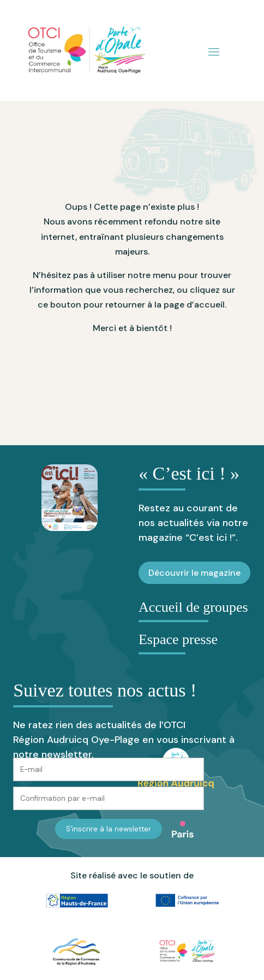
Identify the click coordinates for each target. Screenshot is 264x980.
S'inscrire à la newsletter (109, 829)
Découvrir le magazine (194, 573)
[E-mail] (109, 769)
